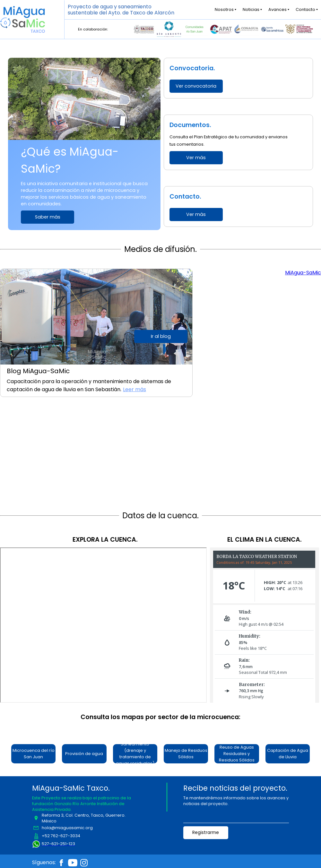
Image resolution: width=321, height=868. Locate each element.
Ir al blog (161, 336)
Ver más (196, 158)
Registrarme (206, 833)
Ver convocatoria (196, 86)
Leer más (134, 389)
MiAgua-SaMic (303, 273)
